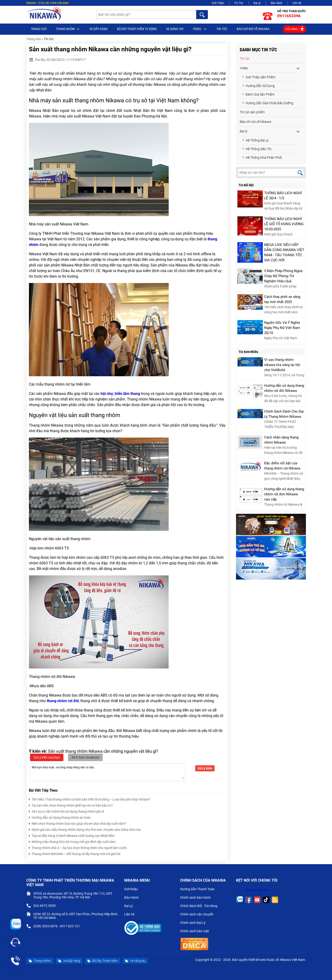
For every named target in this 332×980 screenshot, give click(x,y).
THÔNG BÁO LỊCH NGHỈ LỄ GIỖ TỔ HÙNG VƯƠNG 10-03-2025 (284, 224)
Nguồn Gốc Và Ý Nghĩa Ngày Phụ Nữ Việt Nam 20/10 (282, 328)
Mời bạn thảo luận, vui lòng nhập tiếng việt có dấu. (108, 772)
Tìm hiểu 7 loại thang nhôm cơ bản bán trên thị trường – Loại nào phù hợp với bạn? (90, 799)
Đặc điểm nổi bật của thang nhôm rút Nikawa (282, 466)
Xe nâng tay (175, 29)
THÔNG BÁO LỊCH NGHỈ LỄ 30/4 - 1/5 (283, 196)
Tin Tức (239, 3)
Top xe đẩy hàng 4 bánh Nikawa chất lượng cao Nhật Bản (72, 835)
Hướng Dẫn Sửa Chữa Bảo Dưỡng (268, 103)
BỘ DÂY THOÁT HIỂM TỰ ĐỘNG (137, 29)
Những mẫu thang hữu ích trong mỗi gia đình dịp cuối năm (72, 841)
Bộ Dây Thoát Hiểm (103, 961)
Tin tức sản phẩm (252, 112)
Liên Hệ (297, 3)
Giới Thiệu (218, 3)
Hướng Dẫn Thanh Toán (199, 890)
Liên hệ (131, 915)
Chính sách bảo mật (196, 932)
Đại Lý (257, 3)
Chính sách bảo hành (197, 898)
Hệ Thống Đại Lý (255, 140)
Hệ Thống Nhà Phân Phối (262, 158)
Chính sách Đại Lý (195, 923)
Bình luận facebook (85, 757)
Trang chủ (39, 29)
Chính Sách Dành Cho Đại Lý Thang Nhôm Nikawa (284, 414)
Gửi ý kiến (205, 768)
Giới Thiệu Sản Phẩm (259, 77)
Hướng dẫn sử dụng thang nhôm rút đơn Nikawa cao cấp (284, 494)
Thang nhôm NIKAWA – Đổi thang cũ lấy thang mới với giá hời (75, 853)
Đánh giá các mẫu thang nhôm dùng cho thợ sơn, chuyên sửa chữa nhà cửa (85, 829)
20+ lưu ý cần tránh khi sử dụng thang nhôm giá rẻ (67, 811)
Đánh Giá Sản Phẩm (258, 94)
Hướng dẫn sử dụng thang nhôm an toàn (60, 817)
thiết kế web (257, 960)
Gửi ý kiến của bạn (47, 757)
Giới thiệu (133, 890)
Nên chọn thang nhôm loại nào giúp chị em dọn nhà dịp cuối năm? (78, 823)
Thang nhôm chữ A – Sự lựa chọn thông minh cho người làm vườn (78, 847)
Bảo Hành (276, 3)
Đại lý (244, 131)
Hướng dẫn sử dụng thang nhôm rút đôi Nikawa (284, 388)
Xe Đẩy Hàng (99, 29)
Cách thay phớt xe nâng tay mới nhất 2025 (282, 299)
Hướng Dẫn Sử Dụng (258, 86)
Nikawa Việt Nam (258, 890)
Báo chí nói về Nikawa (253, 29)
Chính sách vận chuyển (199, 915)
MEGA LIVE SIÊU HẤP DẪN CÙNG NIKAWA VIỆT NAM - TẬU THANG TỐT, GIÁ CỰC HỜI (284, 252)
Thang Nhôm (68, 29)
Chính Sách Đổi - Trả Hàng (201, 906)
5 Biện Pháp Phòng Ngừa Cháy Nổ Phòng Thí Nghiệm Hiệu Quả (283, 276)
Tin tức (222, 29)
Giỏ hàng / (294, 28)
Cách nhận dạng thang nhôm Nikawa (281, 440)
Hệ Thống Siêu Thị (257, 149)
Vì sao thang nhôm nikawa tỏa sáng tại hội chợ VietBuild (282, 365)
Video (200, 29)
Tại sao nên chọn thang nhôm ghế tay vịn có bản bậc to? (71, 805)
